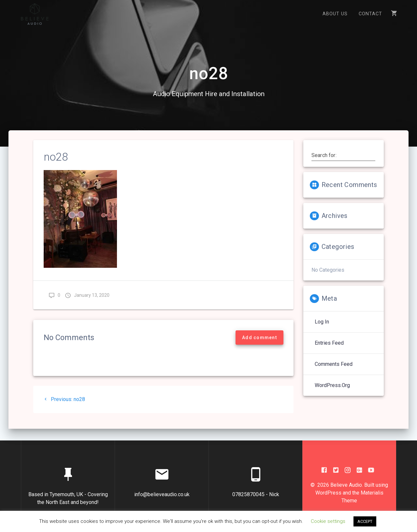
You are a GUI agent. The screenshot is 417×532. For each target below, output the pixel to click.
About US (335, 14)
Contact (370, 14)
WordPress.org (332, 391)
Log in (322, 327)
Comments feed (334, 370)
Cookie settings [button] (328, 521)
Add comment (259, 343)
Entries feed (329, 348)
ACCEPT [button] (365, 521)
